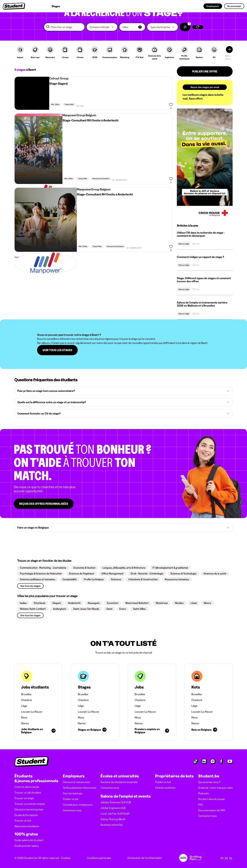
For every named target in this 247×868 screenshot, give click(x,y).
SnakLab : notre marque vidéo (215, 788)
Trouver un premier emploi (30, 804)
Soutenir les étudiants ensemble (119, 782)
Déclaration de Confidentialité (145, 858)
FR (222, 858)
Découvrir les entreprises (29, 809)
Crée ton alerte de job (27, 787)
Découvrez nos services (76, 782)
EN (226, 858)
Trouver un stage (24, 798)
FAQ (201, 805)
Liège (24, 706)
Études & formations (26, 815)
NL (231, 858)
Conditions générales (99, 858)
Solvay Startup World (113, 819)
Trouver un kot (23, 821)
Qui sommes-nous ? (209, 782)
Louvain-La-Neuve (32, 712)
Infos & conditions (165, 788)
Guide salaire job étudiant (29, 840)
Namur (25, 723)
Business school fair (112, 825)
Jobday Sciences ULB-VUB (116, 802)
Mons (24, 717)
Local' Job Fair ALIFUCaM (115, 814)
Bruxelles (26, 694)
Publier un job (71, 799)
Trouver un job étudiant (28, 792)
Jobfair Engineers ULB (113, 808)
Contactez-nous (72, 810)
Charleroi (26, 700)
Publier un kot (163, 782)
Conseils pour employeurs (78, 805)
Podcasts (203, 793)
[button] (102, 27)
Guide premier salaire (27, 846)
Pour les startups (73, 793)
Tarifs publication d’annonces (79, 788)
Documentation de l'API (212, 810)
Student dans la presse (211, 799)
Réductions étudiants (27, 826)
